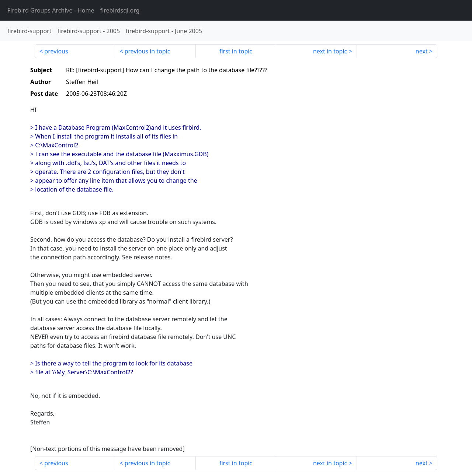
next (422, 51)
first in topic (236, 51)
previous (56, 51)
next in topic (330, 51)
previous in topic (147, 51)
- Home (51, 10)
